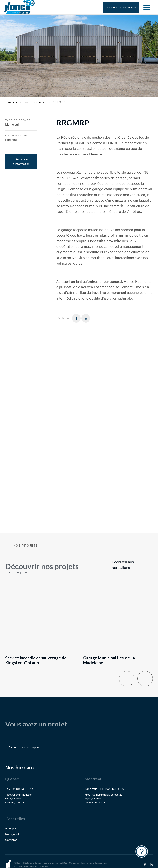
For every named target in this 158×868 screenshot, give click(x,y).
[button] (147, 7)
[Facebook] (76, 318)
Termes (34, 866)
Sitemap (44, 866)
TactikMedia (101, 863)
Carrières (11, 840)
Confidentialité (21, 866)
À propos (11, 829)
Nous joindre (13, 834)
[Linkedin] (86, 318)
